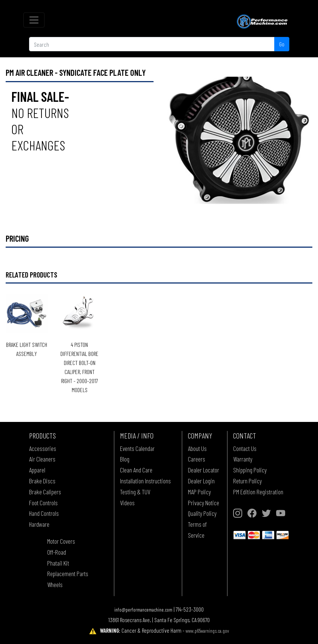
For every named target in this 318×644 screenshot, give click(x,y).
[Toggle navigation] (34, 20)
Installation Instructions (145, 481)
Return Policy (247, 481)
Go (282, 44)
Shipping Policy (250, 470)
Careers (197, 459)
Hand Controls (44, 513)
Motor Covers (61, 541)
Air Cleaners (42, 459)
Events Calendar (137, 448)
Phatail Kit (58, 563)
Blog (125, 459)
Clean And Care (136, 470)
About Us (197, 448)
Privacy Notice (204, 503)
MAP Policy (199, 492)
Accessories (43, 448)
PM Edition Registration (258, 492)
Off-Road (57, 552)
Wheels (55, 584)
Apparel (37, 470)
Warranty (243, 459)
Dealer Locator (204, 470)
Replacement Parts (68, 573)
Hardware (39, 524)
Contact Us (245, 448)
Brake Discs (42, 481)
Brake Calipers (45, 492)
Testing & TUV (135, 492)
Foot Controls (43, 503)
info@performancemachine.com (143, 609)
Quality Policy (202, 513)
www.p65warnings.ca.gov (207, 631)
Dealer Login (201, 481)
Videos (127, 503)
